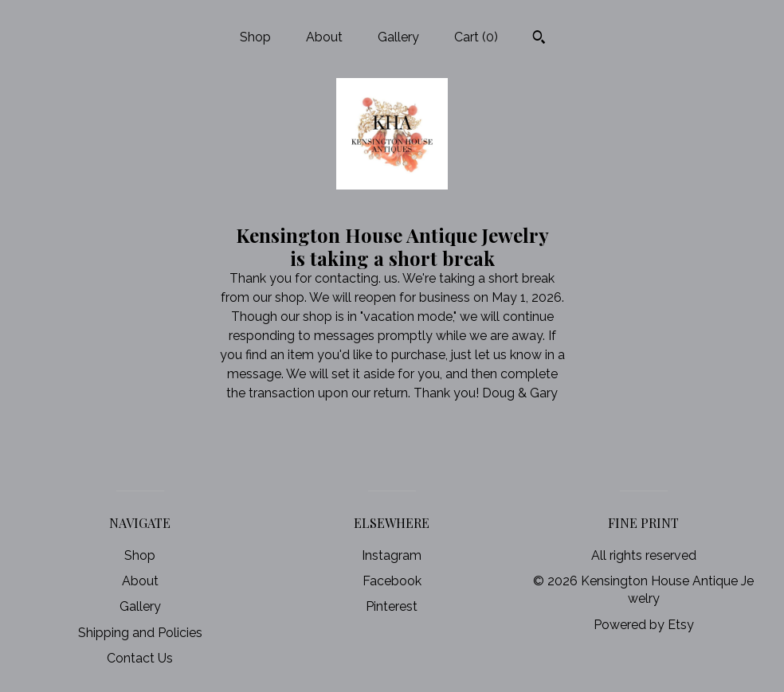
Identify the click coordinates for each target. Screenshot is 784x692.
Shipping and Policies (140, 633)
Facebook (392, 581)
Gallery (398, 37)
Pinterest (392, 606)
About (324, 37)
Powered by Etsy (644, 625)
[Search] (539, 39)
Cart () (476, 37)
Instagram (392, 555)
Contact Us (140, 658)
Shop (255, 37)
